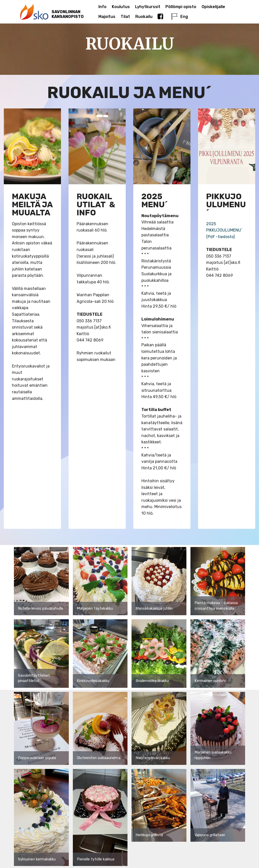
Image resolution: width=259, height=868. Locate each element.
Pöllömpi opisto (181, 7)
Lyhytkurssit (148, 7)
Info (102, 7)
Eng (180, 17)
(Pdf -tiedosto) (220, 237)
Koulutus (121, 7)
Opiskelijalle (213, 7)
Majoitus (107, 17)
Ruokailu (144, 17)
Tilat (125, 17)
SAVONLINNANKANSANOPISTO (68, 14)
